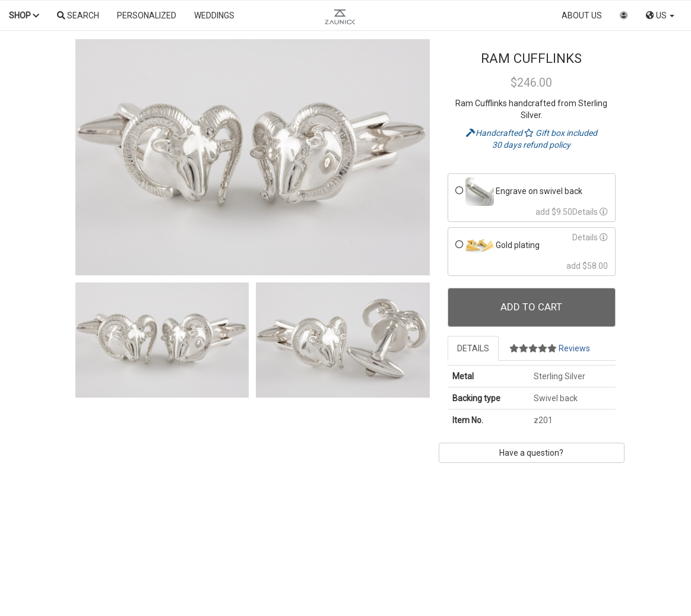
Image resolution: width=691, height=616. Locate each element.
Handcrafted (495, 133)
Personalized (147, 15)
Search (78, 15)
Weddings (214, 15)
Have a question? (531, 453)
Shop (24, 15)
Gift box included (561, 133)
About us (582, 15)
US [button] (660, 15)
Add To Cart (531, 307)
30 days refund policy (531, 145)
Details (590, 212)
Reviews (550, 348)
